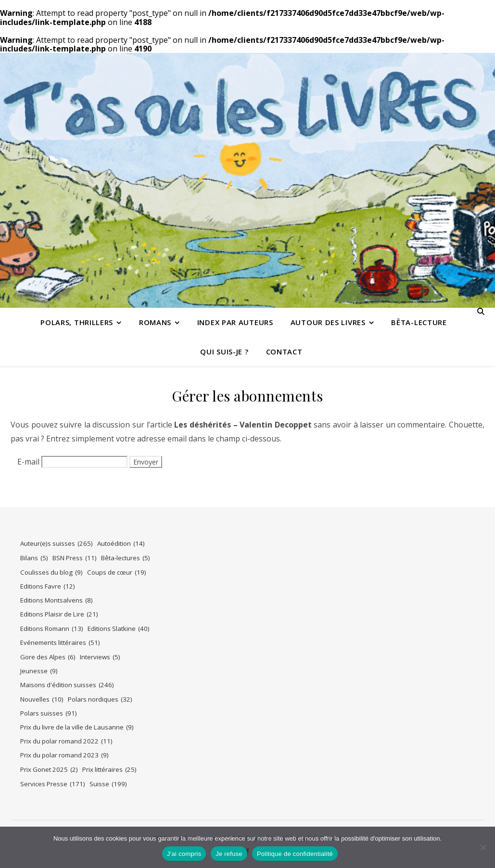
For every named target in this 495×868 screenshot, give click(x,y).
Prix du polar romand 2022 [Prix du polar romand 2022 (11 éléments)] (66, 741)
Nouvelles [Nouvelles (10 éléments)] (42, 699)
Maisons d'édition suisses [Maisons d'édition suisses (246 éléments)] (67, 685)
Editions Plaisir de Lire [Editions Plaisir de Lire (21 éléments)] (59, 614)
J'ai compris (184, 854)
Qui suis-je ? (224, 352)
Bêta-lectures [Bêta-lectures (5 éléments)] (126, 558)
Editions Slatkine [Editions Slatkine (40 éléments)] (119, 629)
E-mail (28, 462)
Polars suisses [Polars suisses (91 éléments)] (49, 713)
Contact (284, 352)
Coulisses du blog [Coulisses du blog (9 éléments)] (51, 572)
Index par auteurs (235, 322)
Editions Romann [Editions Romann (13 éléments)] (52, 629)
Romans (155, 322)
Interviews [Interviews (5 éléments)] (100, 657)
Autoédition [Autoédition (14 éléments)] (121, 544)
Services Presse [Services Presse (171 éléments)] (53, 784)
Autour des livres (328, 322)
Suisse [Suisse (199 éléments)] (108, 784)
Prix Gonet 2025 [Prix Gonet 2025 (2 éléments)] (49, 770)
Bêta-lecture (419, 322)
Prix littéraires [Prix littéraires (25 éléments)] (109, 770)
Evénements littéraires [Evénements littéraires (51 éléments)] (60, 643)
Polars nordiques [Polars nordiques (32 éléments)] (100, 699)
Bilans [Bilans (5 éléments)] (34, 558)
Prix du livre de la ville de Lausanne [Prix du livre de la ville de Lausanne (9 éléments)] (77, 727)
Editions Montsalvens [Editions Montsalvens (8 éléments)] (57, 600)
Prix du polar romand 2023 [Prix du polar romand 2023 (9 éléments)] (64, 755)
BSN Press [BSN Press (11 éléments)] (75, 558)
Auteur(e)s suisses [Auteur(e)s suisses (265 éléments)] (57, 544)
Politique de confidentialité (295, 854)
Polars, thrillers (77, 322)
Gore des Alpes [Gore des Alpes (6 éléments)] (48, 657)
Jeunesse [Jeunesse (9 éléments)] (39, 671)
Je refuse (229, 854)
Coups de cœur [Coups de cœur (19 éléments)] (117, 572)
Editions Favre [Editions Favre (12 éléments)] (48, 586)
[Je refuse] (483, 847)
